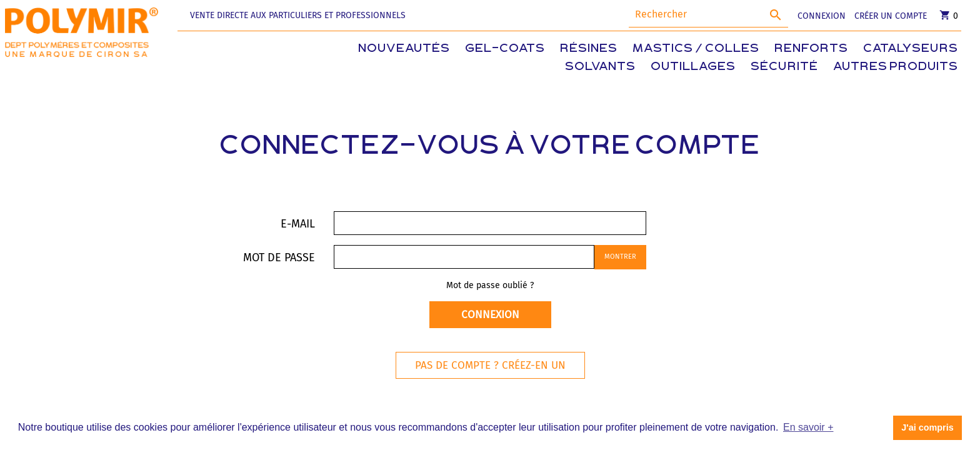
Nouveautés (404, 49)
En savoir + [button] (808, 427)
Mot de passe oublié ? (490, 285)
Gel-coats (505, 49)
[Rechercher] (708, 15)
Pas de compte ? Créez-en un (490, 365)
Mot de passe (279, 257)
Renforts (811, 49)
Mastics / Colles (696, 49)
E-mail (298, 223)
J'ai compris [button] (927, 427)
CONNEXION (822, 16)
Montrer (620, 257)
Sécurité (784, 67)
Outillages (693, 67)
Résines (589, 49)
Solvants (600, 67)
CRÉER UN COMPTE (891, 16)
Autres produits (896, 67)
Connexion (490, 315)
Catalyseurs (911, 49)
